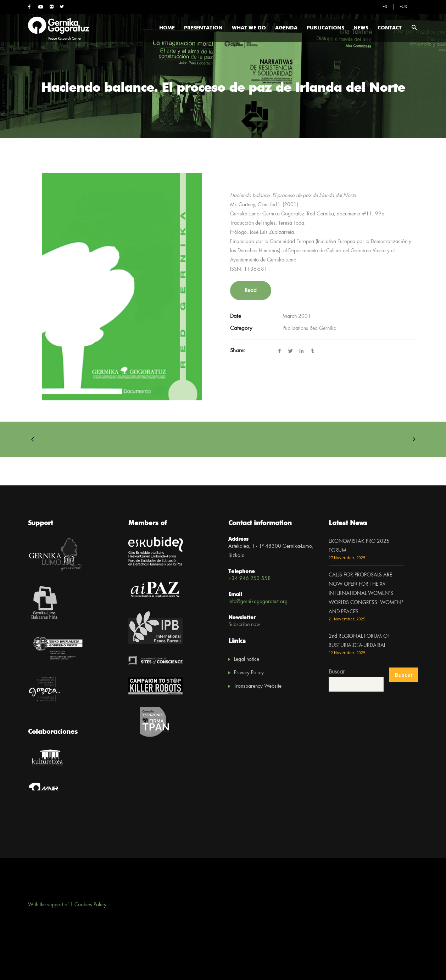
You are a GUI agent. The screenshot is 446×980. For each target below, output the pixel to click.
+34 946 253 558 (250, 579)
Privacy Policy (249, 673)
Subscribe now (244, 625)
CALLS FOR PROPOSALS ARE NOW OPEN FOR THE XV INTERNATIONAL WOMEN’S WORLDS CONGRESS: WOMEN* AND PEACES (366, 593)
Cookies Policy (90, 905)
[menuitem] (385, 7)
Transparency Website (258, 686)
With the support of (48, 905)
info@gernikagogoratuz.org (258, 602)
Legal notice (247, 659)
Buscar (337, 672)
